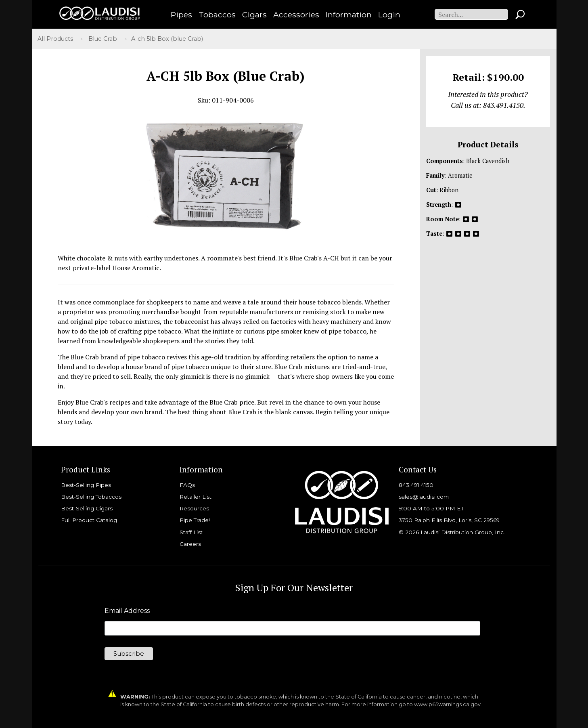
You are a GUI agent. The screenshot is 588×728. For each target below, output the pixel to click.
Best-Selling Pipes (86, 485)
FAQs (187, 485)
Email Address (127, 611)
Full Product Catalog (89, 520)
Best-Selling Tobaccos (91, 497)
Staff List (191, 532)
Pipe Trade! (195, 520)
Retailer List (196, 497)
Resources (194, 508)
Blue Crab (104, 39)
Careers (190, 544)
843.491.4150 (416, 485)
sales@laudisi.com (424, 497)
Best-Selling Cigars (87, 508)
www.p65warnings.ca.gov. (448, 704)
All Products (56, 39)
